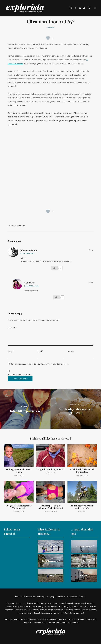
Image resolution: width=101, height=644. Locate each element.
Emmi (12, 225)
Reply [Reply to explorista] (91, 282)
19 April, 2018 (50, 473)
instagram (71, 8)
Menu (95, 8)
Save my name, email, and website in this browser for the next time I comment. (40, 364)
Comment (12, 327)
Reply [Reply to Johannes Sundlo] (91, 250)
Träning (50, 28)
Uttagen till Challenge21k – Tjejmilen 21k (19, 507)
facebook (75, 8)
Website (70, 351)
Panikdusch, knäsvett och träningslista (82, 471)
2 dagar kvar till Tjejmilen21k (50, 469)
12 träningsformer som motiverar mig (82, 507)
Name (11, 351)
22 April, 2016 (19, 475)
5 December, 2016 (50, 511)
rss (84, 8)
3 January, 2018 (19, 511)
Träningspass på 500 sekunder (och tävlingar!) (50, 507)
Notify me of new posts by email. (20, 374)
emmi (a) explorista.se (40, 619)
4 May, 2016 (82, 511)
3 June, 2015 (21, 225)
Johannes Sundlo (29, 250)
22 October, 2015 (82, 475)
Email (40, 351)
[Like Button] (48, 38)
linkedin (80, 8)
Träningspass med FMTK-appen (19, 471)
